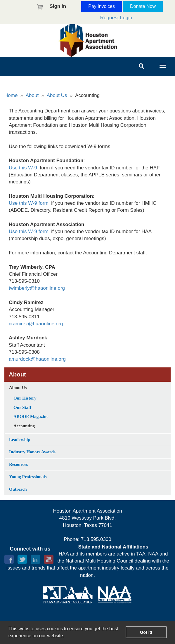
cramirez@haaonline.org (36, 324)
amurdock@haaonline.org (37, 359)
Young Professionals (28, 477)
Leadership (20, 440)
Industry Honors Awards (32, 452)
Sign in (58, 6)
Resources (19, 464)
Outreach (18, 489)
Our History (25, 398)
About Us (57, 95)
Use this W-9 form (29, 203)
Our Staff (22, 407)
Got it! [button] (146, 632)
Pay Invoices (102, 6)
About (32, 95)
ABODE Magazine (31, 416)
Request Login (116, 18)
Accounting (24, 426)
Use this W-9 (23, 168)
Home (11, 95)
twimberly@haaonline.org (37, 288)
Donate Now (143, 6)
